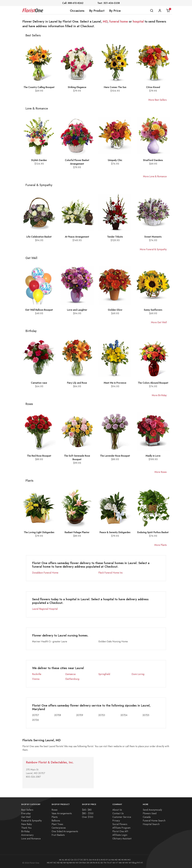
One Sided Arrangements (65, 831)
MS (48, 863)
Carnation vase (39, 383)
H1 (142, 863)
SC (99, 863)
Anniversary (27, 835)
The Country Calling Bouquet (39, 87)
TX (108, 863)
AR (66, 860)
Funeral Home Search (154, 821)
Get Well (26, 817)
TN (105, 863)
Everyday (26, 813)
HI (93, 860)
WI (123, 863)
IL (100, 860)
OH (80, 863)
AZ (69, 860)
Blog (134, 863)
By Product (97, 11)
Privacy (116, 821)
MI (122, 860)
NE (61, 863)
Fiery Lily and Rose (77, 383)
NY (77, 863)
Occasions (77, 11)
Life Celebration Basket (39, 237)
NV (74, 863)
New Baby (27, 824)
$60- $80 (87, 810)
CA (72, 860)
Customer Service (122, 817)
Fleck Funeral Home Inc (111, 573)
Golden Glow (115, 310)
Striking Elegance (77, 87)
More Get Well (159, 322)
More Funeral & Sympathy (153, 249)
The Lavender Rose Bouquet (115, 456)
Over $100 (88, 817)
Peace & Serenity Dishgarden (115, 532)
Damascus (70, 674)
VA (114, 863)
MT (52, 863)
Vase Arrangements (62, 813)
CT (79, 860)
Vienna (36, 679)
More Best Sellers (158, 100)
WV (127, 863)
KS (104, 860)
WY (130, 863)
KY (107, 860)
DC (82, 860)
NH (65, 863)
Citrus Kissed (153, 87)
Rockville (37, 674)
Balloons (56, 821)
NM (70, 863)
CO (75, 860)
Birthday (25, 831)
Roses (55, 810)
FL (87, 860)
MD (105, 21)
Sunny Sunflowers (153, 310)
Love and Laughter (77, 310)
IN (102, 860)
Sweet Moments (153, 237)
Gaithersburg (72, 679)
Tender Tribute (115, 237)
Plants (55, 817)
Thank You (26, 828)
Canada (147, 817)
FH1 (138, 863)
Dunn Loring (138, 674)
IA (95, 860)
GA (90, 860)
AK (60, 860)
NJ (67, 863)
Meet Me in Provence (115, 383)
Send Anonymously (152, 810)
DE (85, 860)
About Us (117, 810)
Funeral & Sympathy (31, 821)
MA (113, 860)
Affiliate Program (121, 828)
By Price (115, 11)
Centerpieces (59, 828)
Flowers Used (150, 813)
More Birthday (159, 395)
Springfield (104, 674)
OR (91, 863)
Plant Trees (57, 824)
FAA (84, 863)
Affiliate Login (120, 835)
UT (111, 863)
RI (96, 863)
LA (110, 860)
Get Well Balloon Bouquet (39, 310)
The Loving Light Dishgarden (39, 532)
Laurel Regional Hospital (45, 609)
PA (94, 863)
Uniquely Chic (115, 160)
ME (119, 860)
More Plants (161, 545)
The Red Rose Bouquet (39, 456)
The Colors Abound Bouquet (153, 383)
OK (88, 863)
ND (58, 863)
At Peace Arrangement (77, 237)
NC (55, 863)
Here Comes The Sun (115, 87)
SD (102, 863)
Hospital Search (151, 824)
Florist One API (120, 831)
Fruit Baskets (58, 835)
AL (63, 860)
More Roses (161, 472)
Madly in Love (153, 456)
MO (129, 860)
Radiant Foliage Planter (77, 532)
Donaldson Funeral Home (45, 573)
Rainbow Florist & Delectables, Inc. (50, 762)
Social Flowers (120, 824)
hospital (138, 21)
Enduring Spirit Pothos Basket (153, 532)
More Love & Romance (155, 176)
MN (125, 860)
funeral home (119, 21)
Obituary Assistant (122, 839)
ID (98, 860)
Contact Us (118, 813)
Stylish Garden (39, 160)
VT (117, 863)
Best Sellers (27, 810)
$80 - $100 (88, 813)
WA (120, 863)
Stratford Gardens (153, 160)
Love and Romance (31, 839)
